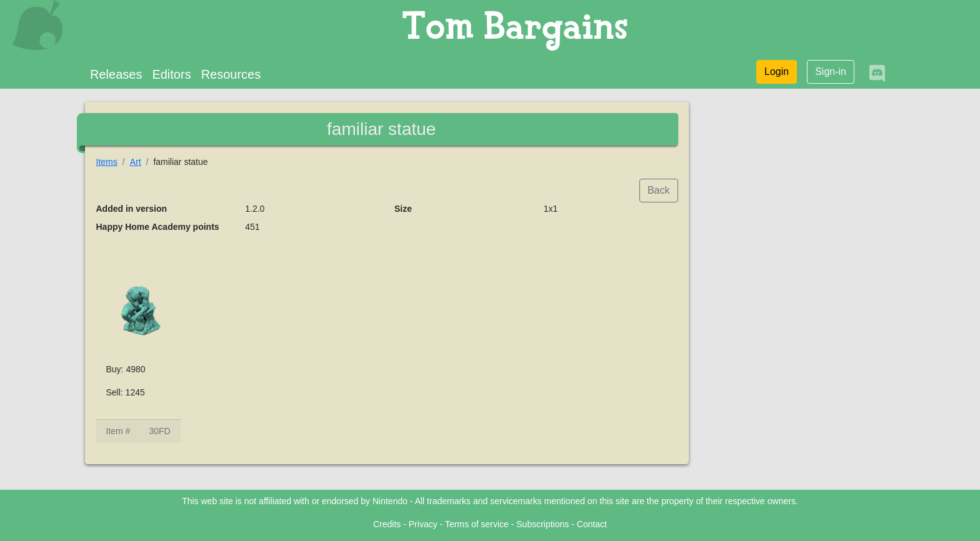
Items (107, 162)
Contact (592, 524)
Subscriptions (542, 524)
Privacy (423, 524)
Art (136, 162)
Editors (171, 74)
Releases (116, 74)
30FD (159, 431)
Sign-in (831, 72)
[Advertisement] (797, 291)
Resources (231, 74)
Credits (387, 524)
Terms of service (477, 524)
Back (659, 190)
